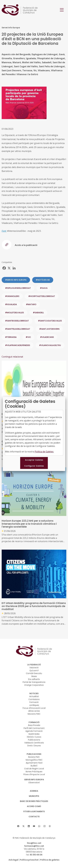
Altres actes (34, 711)
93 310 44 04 (36, 855)
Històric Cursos (34, 737)
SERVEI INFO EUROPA (34, 780)
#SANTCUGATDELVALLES (50, 321)
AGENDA (34, 791)
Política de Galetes (44, 452)
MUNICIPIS (34, 796)
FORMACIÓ (34, 722)
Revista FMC (34, 757)
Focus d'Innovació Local (34, 708)
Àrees (34, 676)
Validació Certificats (34, 743)
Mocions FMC (34, 714)
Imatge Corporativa (34, 685)
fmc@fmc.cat (34, 843)
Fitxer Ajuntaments (34, 811)
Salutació (34, 668)
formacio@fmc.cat (34, 846)
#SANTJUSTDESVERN (49, 329)
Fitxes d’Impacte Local (34, 774)
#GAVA (44, 288)
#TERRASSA (11, 337)
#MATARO (31, 304)
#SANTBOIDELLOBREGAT (17, 321)
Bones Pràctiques (34, 772)
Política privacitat (29, 860)
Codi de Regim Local (34, 769)
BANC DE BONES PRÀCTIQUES (34, 801)
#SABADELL (38, 313)
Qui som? (34, 670)
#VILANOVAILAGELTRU (50, 345)
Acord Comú (34, 806)
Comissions (34, 699)
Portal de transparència (34, 682)
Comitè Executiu (34, 673)
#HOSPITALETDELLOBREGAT (42, 296)
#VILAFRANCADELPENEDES (18, 345)
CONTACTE (34, 817)
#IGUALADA (11, 304)
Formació (34, 702)
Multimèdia (34, 734)
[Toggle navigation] (62, 10)
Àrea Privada (34, 725)
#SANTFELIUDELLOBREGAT (18, 329)
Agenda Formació (34, 731)
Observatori (34, 782)
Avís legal (13, 860)
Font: (4, 231)
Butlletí (34, 766)
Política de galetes (50, 860)
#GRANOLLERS (12, 296)
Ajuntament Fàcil (34, 763)
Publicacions (34, 740)
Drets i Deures (34, 746)
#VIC (28, 337)
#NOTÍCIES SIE (43, 280)
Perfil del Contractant (34, 728)
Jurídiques (34, 705)
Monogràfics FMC (34, 760)
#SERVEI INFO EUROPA (16, 280)
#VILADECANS (47, 337)
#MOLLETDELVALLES (14, 313)
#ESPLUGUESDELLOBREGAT (18, 288)
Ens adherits (34, 679)
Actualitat (34, 696)
